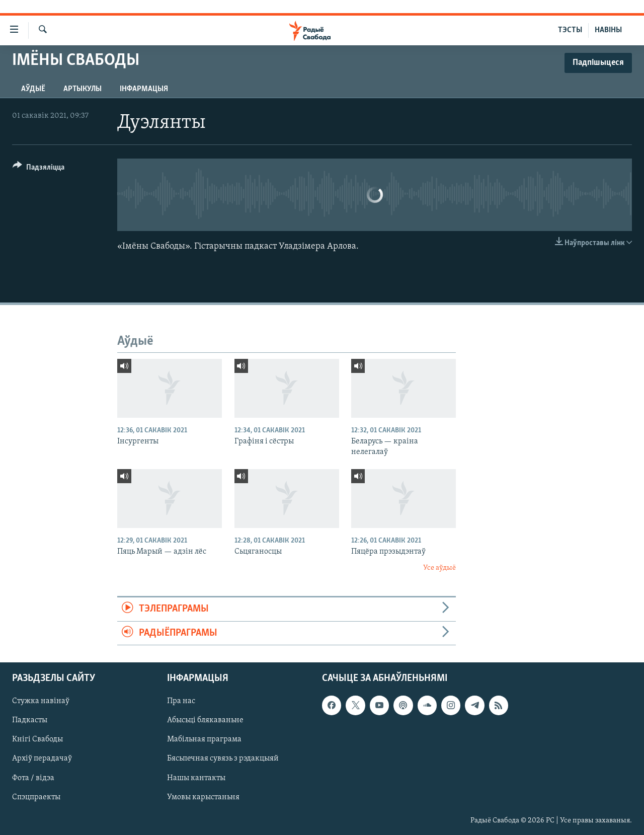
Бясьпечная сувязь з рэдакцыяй (223, 758)
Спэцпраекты (36, 797)
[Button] (38, 169)
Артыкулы (83, 89)
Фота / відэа (33, 778)
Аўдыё (33, 89)
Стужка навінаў (41, 701)
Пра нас (181, 701)
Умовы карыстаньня (203, 797)
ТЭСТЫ (570, 30)
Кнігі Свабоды (37, 739)
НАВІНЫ (608, 30)
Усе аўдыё (439, 568)
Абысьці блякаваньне (205, 720)
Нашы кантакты (196, 778)
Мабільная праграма (204, 739)
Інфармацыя (144, 89)
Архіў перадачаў (42, 758)
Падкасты (30, 720)
